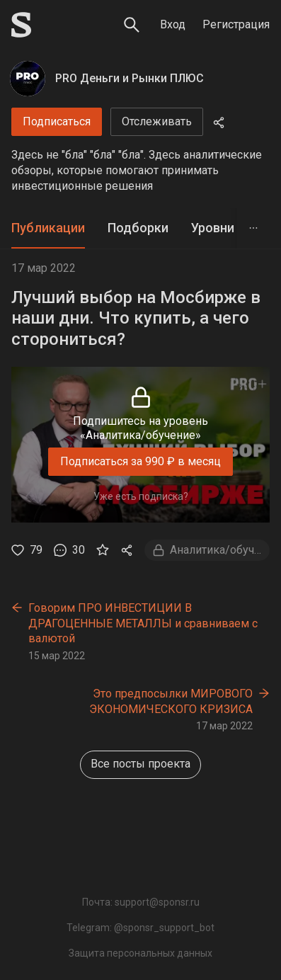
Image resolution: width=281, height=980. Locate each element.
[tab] (48, 228)
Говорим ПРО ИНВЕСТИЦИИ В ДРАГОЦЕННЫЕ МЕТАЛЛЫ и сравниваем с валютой (143, 623)
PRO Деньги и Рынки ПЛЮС (130, 78)
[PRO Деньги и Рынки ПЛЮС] (28, 79)
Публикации (48, 228)
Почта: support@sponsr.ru (141, 902)
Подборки (138, 228)
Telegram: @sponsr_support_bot (140, 928)
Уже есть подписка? (141, 496)
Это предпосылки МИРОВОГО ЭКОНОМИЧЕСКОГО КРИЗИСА (171, 701)
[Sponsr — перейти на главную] (21, 25)
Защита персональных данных (140, 953)
